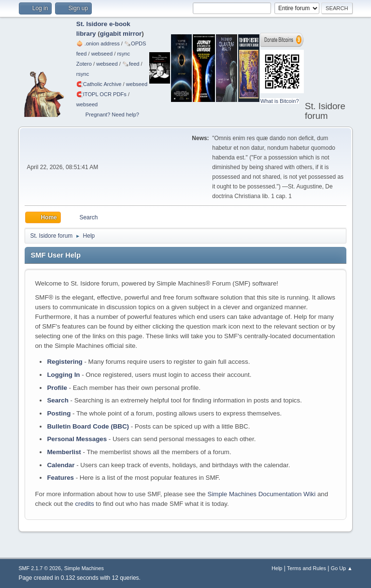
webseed (102, 54)
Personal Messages (77, 439)
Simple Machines (84, 568)
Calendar (61, 465)
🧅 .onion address (98, 43)
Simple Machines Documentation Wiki (262, 494)
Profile (57, 388)
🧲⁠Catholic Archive (99, 84)
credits (84, 504)
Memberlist (64, 452)
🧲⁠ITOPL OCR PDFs (101, 94)
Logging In (63, 375)
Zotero (84, 64)
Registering (64, 362)
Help (277, 568)
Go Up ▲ (342, 568)
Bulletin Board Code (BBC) (88, 426)
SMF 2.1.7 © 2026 (40, 568)
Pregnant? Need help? (112, 115)
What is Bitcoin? (280, 101)
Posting (59, 413)
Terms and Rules (307, 568)
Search (57, 400)
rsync (123, 54)
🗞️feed (131, 64)
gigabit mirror (121, 34)
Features (60, 478)
